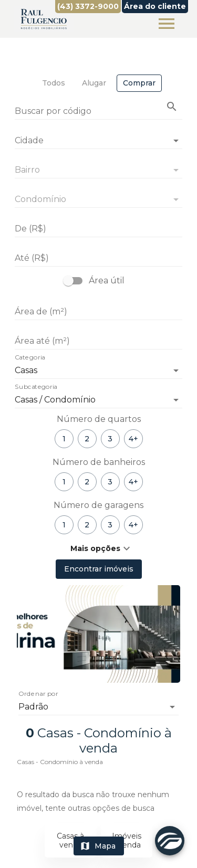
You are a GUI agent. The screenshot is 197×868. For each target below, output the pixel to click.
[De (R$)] (98, 229)
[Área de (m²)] (98, 312)
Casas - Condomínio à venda (60, 762)
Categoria (30, 358)
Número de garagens (98, 505)
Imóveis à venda (127, 840)
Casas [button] (26, 370)
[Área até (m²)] (98, 341)
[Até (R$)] (98, 258)
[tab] (54, 83)
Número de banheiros (99, 462)
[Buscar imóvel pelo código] (172, 107)
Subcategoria (36, 387)
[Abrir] (176, 141)
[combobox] (98, 136)
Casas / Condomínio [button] (55, 400)
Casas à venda (70, 840)
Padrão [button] (33, 707)
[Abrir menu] (167, 24)
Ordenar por (38, 694)
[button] (98, 548)
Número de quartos (99, 419)
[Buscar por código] (98, 112)
